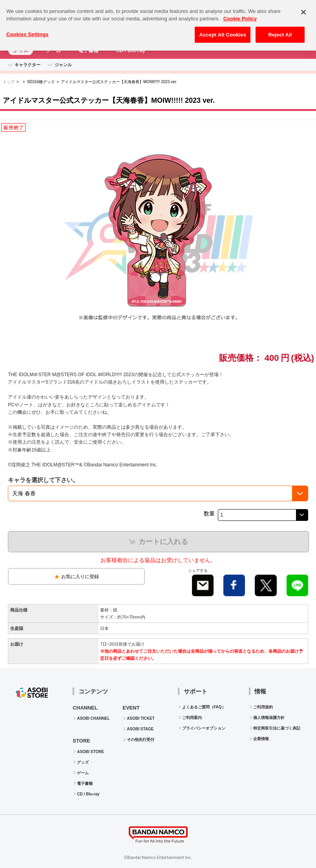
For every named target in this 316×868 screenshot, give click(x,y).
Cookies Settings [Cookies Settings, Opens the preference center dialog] (27, 30)
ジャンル (63, 65)
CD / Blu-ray (130, 50)
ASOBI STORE (90, 752)
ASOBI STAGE (140, 729)
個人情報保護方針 (269, 718)
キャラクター (27, 65)
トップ (9, 82)
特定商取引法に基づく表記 (277, 728)
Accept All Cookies (223, 30)
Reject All (280, 30)
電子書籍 (88, 50)
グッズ (21, 50)
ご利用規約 (263, 707)
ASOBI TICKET (141, 718)
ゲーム (53, 50)
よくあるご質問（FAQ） (204, 707)
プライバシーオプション (204, 728)
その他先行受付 (141, 740)
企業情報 (261, 739)
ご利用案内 (192, 718)
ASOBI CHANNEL (93, 718)
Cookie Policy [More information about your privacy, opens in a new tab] (240, 14)
